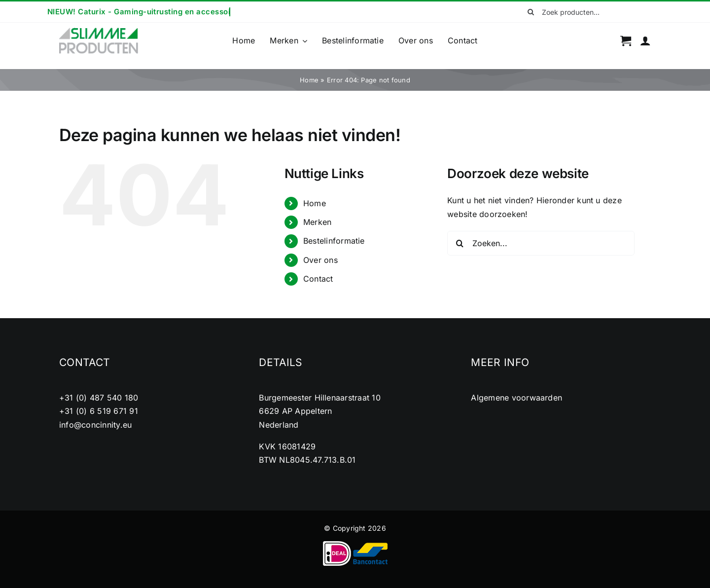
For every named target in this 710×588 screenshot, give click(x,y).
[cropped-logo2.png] (99, 31)
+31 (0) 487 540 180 (99, 398)
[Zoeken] (531, 12)
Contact (318, 279)
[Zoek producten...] (586, 12)
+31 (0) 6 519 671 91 (99, 411)
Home (309, 80)
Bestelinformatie (334, 241)
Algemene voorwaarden (516, 398)
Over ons (320, 260)
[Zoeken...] (541, 243)
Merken (317, 222)
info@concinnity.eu (95, 425)
